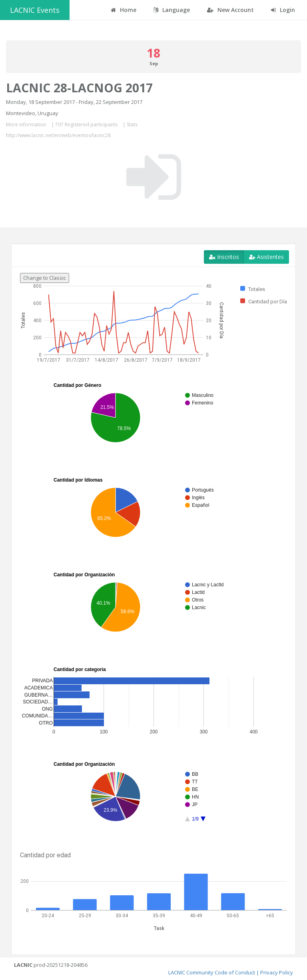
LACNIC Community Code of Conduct (212, 972)
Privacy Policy (277, 972)
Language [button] (172, 10)
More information (26, 124)
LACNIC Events (35, 10)
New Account (230, 10)
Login (283, 10)
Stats (132, 124)
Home (124, 10)
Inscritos (224, 257)
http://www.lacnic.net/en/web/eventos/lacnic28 (58, 135)
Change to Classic (45, 278)
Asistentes (266, 257)
